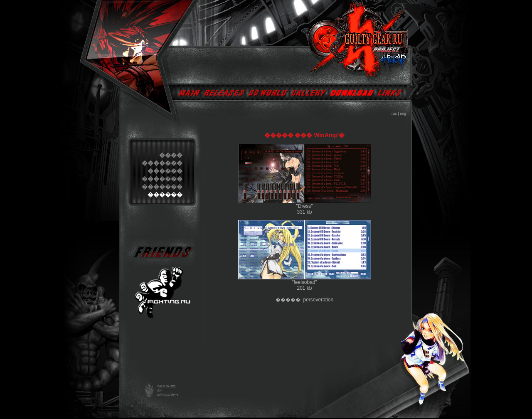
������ (165, 171)
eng (403, 113)
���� (171, 155)
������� (162, 163)
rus (394, 113)
